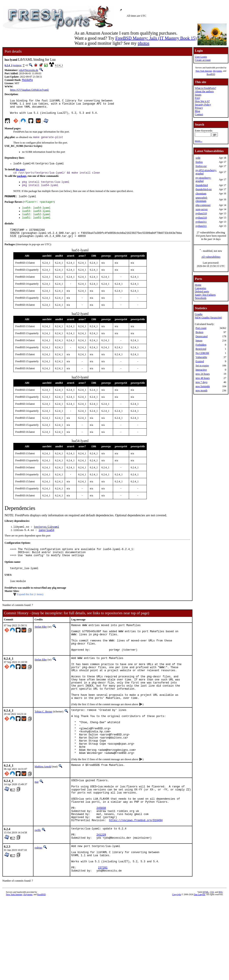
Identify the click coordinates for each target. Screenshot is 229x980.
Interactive (201, 370)
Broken (199, 332)
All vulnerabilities (211, 257)
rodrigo (38, 900)
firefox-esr (201, 166)
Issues (198, 95)
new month (201, 391)
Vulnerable (201, 357)
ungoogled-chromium (202, 199)
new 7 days (201, 382)
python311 (201, 222)
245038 (101, 855)
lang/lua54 (46, 542)
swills (38, 879)
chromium (201, 194)
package (22, 181)
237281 (103, 925)
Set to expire (202, 366)
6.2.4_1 (9, 65)
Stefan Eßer (41, 642)
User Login (201, 57)
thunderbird (202, 185)
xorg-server (202, 209)
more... (199, 141)
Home (198, 285)
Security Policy (203, 105)
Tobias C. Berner (43, 742)
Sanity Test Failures (205, 295)
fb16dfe (27, 80)
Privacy (199, 108)
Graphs (199, 314)
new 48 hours (203, 378)
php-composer (203, 205)
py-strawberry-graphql (203, 179)
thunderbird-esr (204, 189)
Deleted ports (202, 291)
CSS (212, 950)
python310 (201, 213)
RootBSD (211, 74)
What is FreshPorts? (205, 88)
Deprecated (202, 336)
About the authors (204, 91)
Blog (197, 111)
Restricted (201, 349)
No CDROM (202, 353)
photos (143, 43)
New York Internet (204, 71)
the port (20, 174)
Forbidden (201, 345)
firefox (199, 162)
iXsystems (217, 71)
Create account (203, 60)
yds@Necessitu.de (29, 70)
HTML (206, 950)
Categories (200, 288)
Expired (200, 361)
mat (37, 822)
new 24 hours (203, 374)
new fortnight (203, 386)
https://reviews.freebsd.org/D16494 (136, 869)
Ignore (199, 341)
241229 (101, 886)
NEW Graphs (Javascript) (208, 318)
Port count (201, 328)
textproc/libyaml (46, 538)
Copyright (177, 952)
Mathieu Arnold (43, 807)
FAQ (197, 98)
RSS (220, 950)
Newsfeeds (201, 298)
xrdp (198, 158)
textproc (17, 65)
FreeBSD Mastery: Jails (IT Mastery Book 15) (156, 38)
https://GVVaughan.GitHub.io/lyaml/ (30, 90)
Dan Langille (199, 952)
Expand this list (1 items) (30, 609)
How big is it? (202, 101)
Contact (199, 114)
